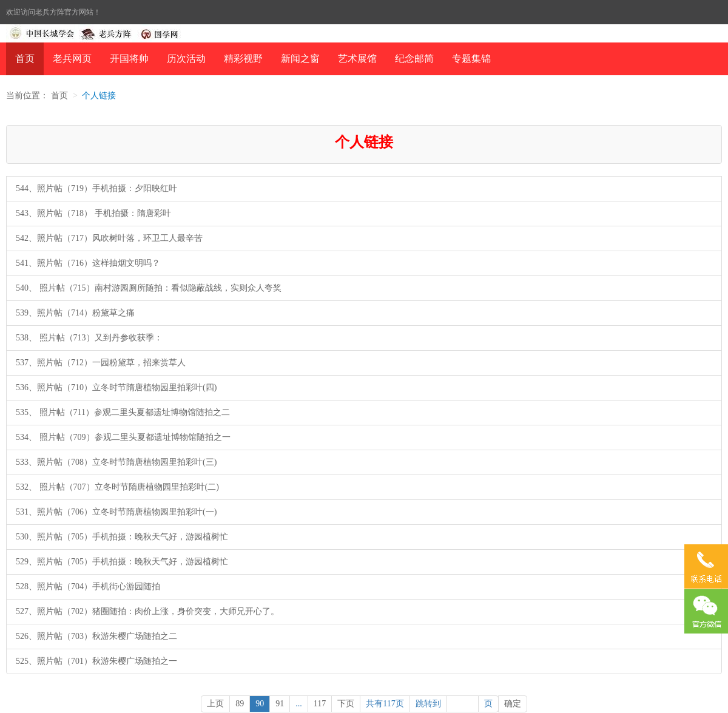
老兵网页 (72, 59)
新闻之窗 (300, 59)
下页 (346, 704)
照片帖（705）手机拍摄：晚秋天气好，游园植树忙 (133, 537)
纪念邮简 (414, 59)
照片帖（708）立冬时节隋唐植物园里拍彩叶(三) (127, 462)
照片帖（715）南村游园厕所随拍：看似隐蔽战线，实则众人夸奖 (159, 288)
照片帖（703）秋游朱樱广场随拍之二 (107, 636)
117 (320, 704)
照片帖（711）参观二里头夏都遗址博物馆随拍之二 (133, 412)
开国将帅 (129, 59)
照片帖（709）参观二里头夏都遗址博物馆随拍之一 (134, 437)
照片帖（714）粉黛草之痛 (86, 313)
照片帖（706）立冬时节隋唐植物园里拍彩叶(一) (127, 512)
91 (280, 704)
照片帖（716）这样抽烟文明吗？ (99, 263)
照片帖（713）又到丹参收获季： (100, 338)
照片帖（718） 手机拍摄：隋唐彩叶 (104, 213)
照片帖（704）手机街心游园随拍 (99, 586)
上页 (215, 704)
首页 (25, 59)
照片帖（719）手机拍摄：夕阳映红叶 (107, 188)
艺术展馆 (357, 59)
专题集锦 (471, 59)
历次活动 (186, 59)
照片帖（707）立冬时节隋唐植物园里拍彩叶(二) (128, 487)
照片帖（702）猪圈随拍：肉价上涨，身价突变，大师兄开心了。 (158, 611)
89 (240, 704)
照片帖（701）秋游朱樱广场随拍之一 (107, 661)
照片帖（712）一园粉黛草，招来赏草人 (111, 363)
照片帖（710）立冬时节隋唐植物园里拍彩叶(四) (127, 387)
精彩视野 (243, 59)
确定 (513, 704)
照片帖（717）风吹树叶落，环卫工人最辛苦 (120, 238)
